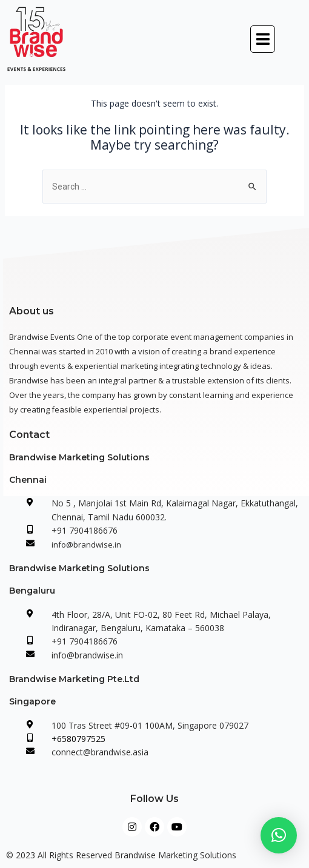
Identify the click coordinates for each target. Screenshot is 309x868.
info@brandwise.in (86, 545)
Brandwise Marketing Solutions (79, 457)
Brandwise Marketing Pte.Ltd (74, 679)
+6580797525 (78, 739)
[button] (263, 39)
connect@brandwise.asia (100, 752)
